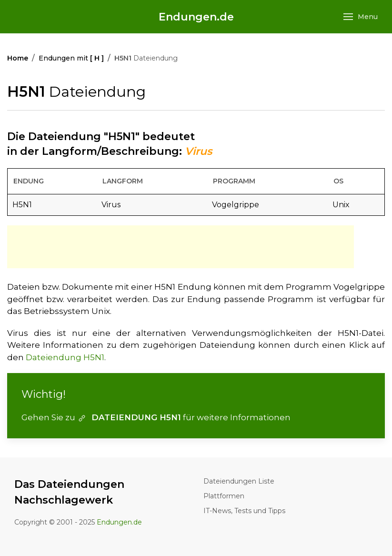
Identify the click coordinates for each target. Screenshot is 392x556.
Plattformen (224, 496)
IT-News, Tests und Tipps (244, 511)
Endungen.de (196, 17)
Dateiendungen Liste (239, 481)
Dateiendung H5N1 (65, 357)
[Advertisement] (181, 247)
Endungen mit (71, 58)
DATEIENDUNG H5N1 (129, 417)
